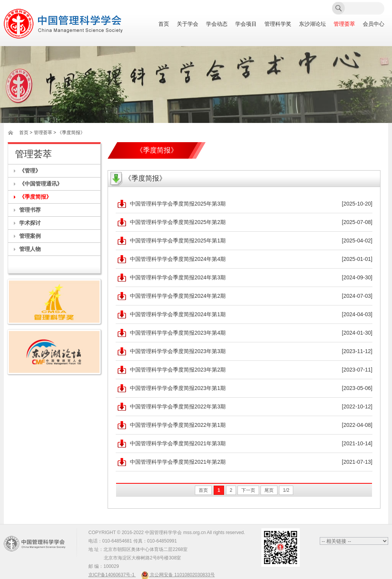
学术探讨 (30, 223)
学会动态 (217, 24)
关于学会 (188, 24)
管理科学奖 (278, 24)
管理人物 (30, 249)
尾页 (269, 490)
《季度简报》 (35, 197)
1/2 (286, 490)
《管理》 (30, 171)
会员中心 (374, 24)
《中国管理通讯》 (41, 184)
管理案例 (30, 236)
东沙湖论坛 (312, 24)
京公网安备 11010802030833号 (178, 575)
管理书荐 (30, 210)
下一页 (248, 490)
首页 (164, 24)
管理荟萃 (344, 24)
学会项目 (246, 24)
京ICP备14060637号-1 (112, 575)
